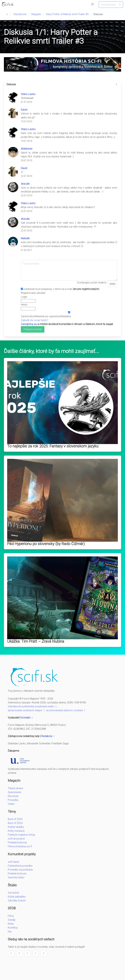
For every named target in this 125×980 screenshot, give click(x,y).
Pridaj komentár (33, 329)
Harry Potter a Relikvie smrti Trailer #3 (67, 14)
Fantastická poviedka (20, 866)
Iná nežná (13, 893)
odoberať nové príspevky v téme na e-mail (48, 289)
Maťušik (25, 238)
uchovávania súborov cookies (67, 710)
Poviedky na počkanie (20, 870)
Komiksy (13, 928)
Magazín (36, 14)
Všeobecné (20, 14)
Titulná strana (15, 788)
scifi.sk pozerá (16, 839)
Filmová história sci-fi (20, 846)
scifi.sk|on (14, 862)
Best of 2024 (15, 823)
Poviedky (13, 800)
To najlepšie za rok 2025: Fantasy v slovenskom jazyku (53, 446)
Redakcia (48, 736)
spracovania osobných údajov (27, 710)
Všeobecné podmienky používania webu (33, 706)
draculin (25, 184)
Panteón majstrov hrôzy (21, 835)
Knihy (11, 924)
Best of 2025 (15, 819)
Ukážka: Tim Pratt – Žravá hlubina (36, 641)
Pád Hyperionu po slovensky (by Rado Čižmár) (46, 544)
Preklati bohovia (17, 874)
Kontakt (27, 718)
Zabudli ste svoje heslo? (35, 320)
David (24, 110)
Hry (10, 932)
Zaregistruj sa (29, 324)
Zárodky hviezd (17, 900)
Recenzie (13, 796)
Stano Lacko (28, 94)
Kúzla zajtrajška (17, 897)
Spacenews (15, 792)
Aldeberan (27, 149)
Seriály (12, 920)
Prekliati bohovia (17, 843)
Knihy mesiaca (16, 831)
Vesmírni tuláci (16, 877)
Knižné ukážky (16, 827)
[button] (92, 4)
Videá (11, 804)
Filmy (11, 916)
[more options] (117, 84)
